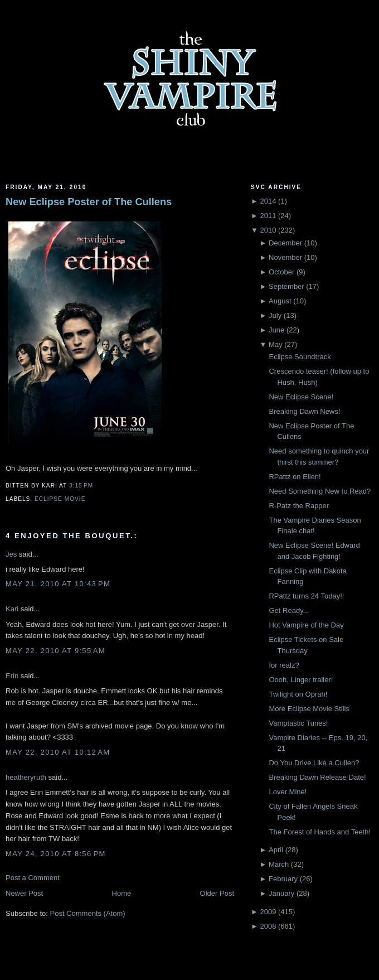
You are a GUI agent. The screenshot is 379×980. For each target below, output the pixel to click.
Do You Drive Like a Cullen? (314, 763)
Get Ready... (289, 610)
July (275, 315)
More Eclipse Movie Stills (309, 709)
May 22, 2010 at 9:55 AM (55, 651)
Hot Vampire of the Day (306, 625)
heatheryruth (26, 777)
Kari (12, 609)
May (276, 344)
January (281, 893)
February (283, 879)
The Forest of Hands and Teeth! (320, 832)
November (285, 257)
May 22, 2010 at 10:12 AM (58, 752)
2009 (268, 912)
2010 (268, 230)
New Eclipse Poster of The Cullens (89, 202)
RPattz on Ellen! (295, 477)
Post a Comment (33, 878)
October (281, 272)
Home (122, 893)
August (280, 301)
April (276, 850)
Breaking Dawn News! (304, 411)
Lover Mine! (288, 792)
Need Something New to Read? (320, 491)
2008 (268, 926)
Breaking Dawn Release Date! (317, 777)
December (285, 243)
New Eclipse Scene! (301, 397)
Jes (11, 554)
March (279, 864)
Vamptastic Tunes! (298, 723)
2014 (268, 201)
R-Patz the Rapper (299, 506)
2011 (268, 216)
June (276, 330)
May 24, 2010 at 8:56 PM (56, 854)
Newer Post (24, 893)
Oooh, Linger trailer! (301, 680)
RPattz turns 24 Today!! (306, 596)
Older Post (217, 893)
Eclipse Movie (60, 499)
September (286, 286)
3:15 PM (81, 486)
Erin (12, 676)
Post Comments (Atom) (88, 913)
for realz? (284, 665)
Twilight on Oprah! (298, 694)
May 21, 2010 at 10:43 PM (58, 584)
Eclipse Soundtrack (300, 357)
